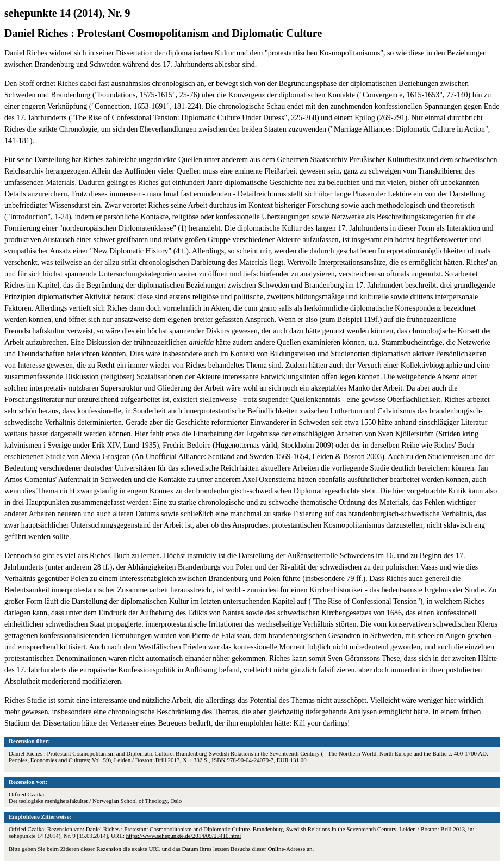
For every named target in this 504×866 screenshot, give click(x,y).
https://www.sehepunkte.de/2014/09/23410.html (184, 836)
